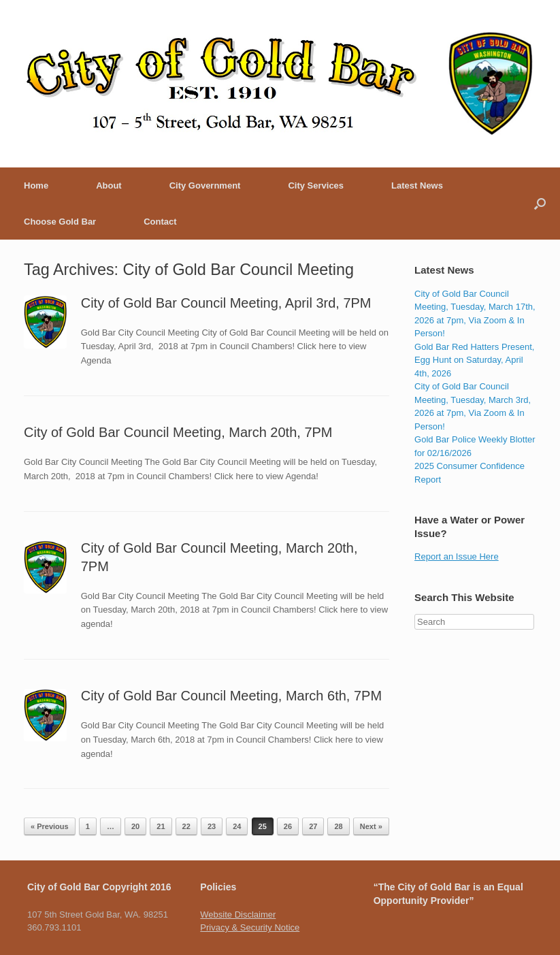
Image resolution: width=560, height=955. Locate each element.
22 (186, 826)
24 (237, 826)
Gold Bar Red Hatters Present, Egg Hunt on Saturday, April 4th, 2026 (474, 360)
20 (135, 826)
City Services (316, 185)
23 (212, 826)
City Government (205, 185)
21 (161, 826)
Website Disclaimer (238, 914)
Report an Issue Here (457, 556)
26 (288, 826)
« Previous (50, 826)
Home (36, 185)
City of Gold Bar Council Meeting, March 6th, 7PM (231, 696)
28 (338, 826)
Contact (160, 222)
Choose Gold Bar (60, 222)
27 (313, 826)
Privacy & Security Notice (250, 927)
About (109, 185)
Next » (371, 826)
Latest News (417, 185)
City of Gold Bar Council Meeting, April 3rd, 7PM (226, 303)
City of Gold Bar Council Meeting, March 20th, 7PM (178, 432)
